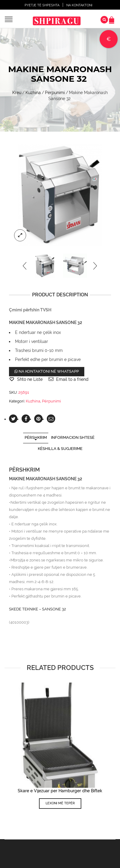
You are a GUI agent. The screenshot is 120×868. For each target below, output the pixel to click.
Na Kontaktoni (79, 5)
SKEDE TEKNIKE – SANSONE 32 (37, 609)
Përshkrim (36, 437)
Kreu (17, 93)
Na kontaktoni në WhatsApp (47, 371)
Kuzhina (33, 93)
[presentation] (25, 266)
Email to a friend (72, 379)
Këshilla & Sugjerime (60, 449)
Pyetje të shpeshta (42, 5)
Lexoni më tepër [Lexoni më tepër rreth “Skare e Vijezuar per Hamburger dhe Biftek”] (60, 803)
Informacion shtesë (73, 437)
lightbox (20, 235)
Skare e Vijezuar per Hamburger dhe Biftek (60, 791)
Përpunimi (55, 93)
